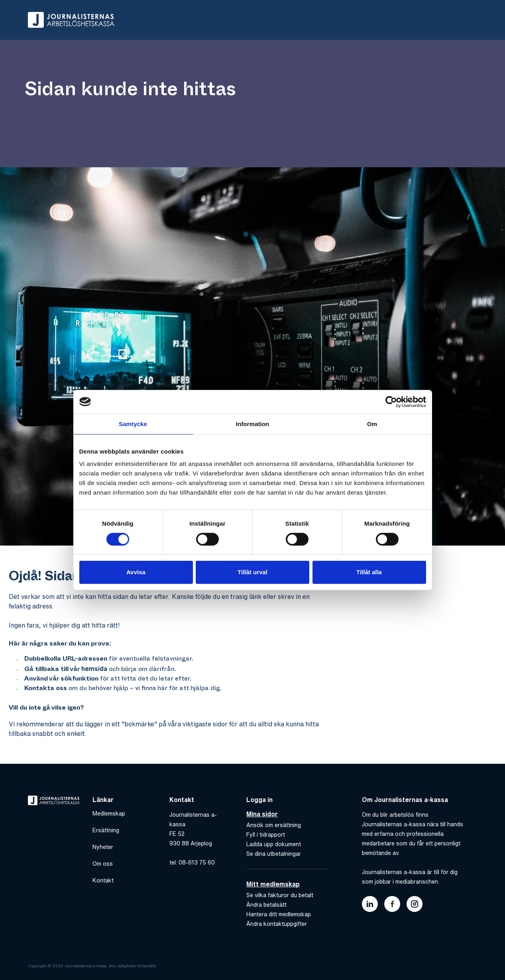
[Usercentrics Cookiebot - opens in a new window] (391, 402)
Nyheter (103, 847)
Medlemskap (109, 814)
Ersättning (106, 830)
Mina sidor (262, 814)
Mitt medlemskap (273, 884)
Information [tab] (253, 424)
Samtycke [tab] (133, 424)
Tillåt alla (369, 572)
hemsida (94, 669)
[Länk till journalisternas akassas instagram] (415, 904)
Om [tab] (372, 424)
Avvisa (136, 572)
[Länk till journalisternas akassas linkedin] (370, 904)
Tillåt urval (252, 572)
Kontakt (103, 880)
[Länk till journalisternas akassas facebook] (392, 904)
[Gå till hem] (71, 20)
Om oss (103, 864)
